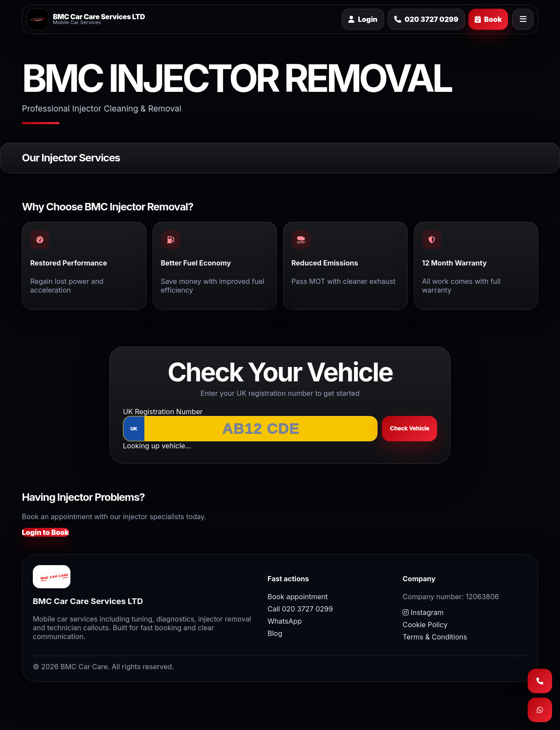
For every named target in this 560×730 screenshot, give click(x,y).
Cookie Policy (425, 625)
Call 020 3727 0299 (300, 609)
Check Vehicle (409, 428)
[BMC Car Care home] (86, 19)
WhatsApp (285, 621)
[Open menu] (523, 19)
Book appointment (298, 597)
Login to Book (45, 532)
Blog (275, 633)
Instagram (423, 612)
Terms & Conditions (435, 637)
